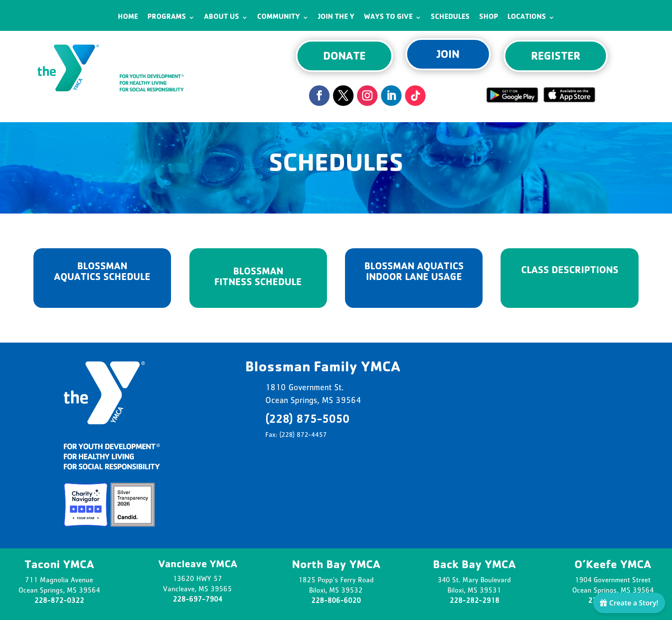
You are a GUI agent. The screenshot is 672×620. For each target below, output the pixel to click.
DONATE (344, 57)
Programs (167, 18)
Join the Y (336, 18)
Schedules (450, 18)
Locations (527, 18)
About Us (222, 18)
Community (279, 18)
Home (128, 18)
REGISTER (556, 57)
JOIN (448, 56)
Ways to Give (388, 18)
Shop (489, 18)
